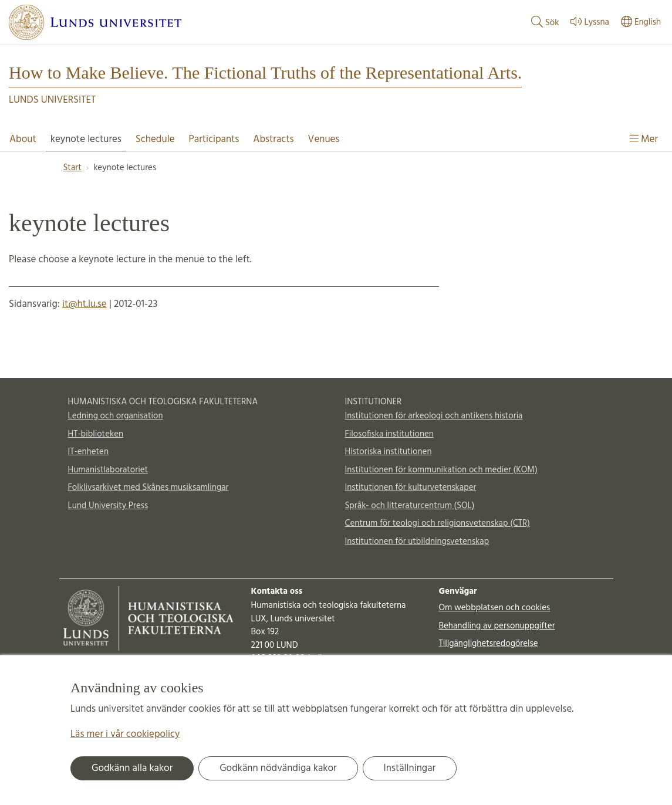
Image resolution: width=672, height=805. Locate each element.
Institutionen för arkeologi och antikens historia (434, 416)
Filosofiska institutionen (389, 434)
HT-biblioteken (96, 434)
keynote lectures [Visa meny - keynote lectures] (86, 139)
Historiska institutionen (389, 452)
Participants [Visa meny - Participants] (214, 139)
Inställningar (410, 768)
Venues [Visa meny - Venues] (324, 139)
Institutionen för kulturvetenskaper (411, 488)
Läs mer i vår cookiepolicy (125, 734)
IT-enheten (88, 452)
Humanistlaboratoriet (108, 470)
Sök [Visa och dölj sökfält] (544, 22)
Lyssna (588, 22)
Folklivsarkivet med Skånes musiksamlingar (148, 488)
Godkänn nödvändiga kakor (278, 768)
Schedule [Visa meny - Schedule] (155, 139)
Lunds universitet (52, 100)
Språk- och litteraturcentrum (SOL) (410, 506)
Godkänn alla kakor (132, 768)
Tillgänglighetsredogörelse (488, 644)
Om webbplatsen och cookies (494, 608)
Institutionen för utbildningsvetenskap (417, 542)
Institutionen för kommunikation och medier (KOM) (441, 470)
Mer (644, 139)
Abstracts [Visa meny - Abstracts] (273, 139)
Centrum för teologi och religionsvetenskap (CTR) (438, 523)
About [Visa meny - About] (23, 139)
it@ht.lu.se (85, 304)
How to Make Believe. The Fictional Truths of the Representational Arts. (265, 73)
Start (72, 168)
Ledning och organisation (116, 416)
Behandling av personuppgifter (497, 626)
